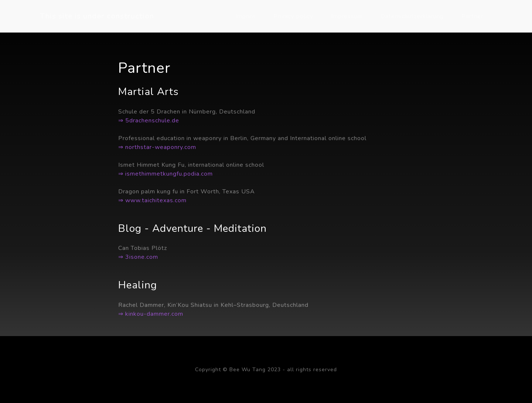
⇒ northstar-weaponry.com (157, 147)
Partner (472, 16)
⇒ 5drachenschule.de (149, 121)
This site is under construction (97, 16)
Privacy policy (293, 16)
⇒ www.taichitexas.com (152, 200)
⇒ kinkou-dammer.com (151, 314)
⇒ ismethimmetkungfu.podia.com (166, 174)
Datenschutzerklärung (412, 16)
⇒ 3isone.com (138, 257)
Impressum (347, 16)
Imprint (245, 16)
